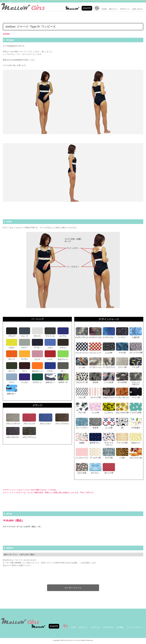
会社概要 (120, 627)
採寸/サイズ (125, 9)
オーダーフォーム (73, 588)
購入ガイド (114, 9)
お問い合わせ (137, 9)
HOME (104, 9)
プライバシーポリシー (135, 627)
